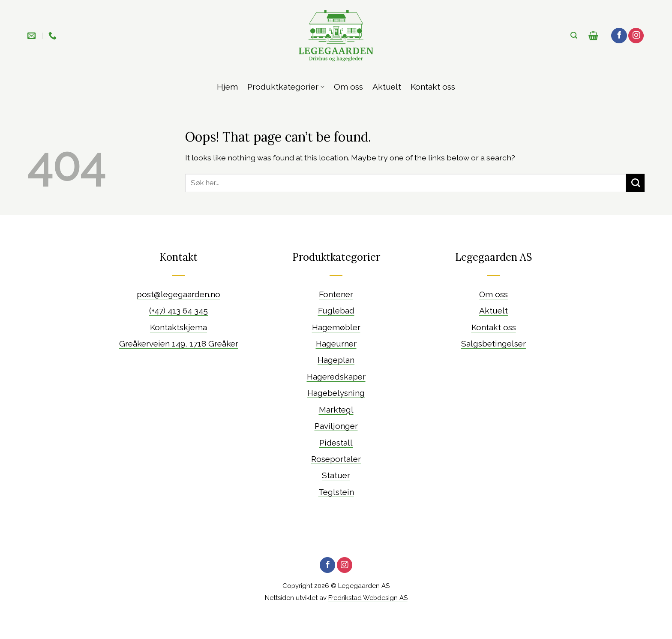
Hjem (227, 87)
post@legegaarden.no (178, 294)
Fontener (336, 294)
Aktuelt (387, 87)
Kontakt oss (433, 87)
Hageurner (336, 344)
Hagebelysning (336, 393)
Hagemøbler (336, 327)
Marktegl (336, 410)
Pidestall (336, 443)
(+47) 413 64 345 (178, 310)
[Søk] (574, 35)
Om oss (348, 87)
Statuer (336, 475)
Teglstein (336, 492)
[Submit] (635, 183)
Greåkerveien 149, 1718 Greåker (179, 344)
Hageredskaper (336, 377)
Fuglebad (336, 310)
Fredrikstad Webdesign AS (368, 598)
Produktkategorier (286, 87)
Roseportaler (336, 459)
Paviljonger (336, 426)
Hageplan (336, 360)
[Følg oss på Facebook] (619, 36)
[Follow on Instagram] (636, 36)
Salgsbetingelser (493, 344)
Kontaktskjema (178, 327)
